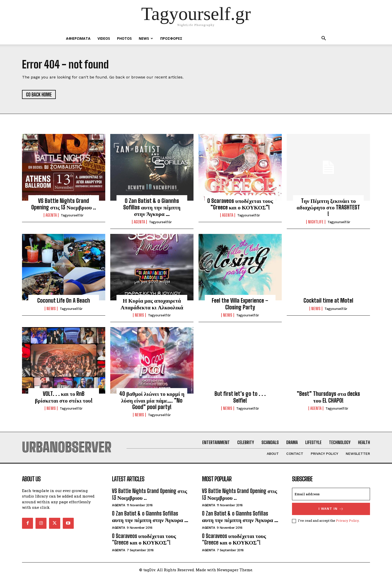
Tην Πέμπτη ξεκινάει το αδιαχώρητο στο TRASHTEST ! (328, 207)
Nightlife (316, 222)
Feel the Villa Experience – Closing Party (240, 304)
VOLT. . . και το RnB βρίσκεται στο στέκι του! (63, 397)
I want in (331, 509)
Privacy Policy (347, 521)
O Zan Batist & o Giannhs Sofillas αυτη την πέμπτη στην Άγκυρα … (152, 207)
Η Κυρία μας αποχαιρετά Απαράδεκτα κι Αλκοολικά (152, 304)
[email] (331, 494)
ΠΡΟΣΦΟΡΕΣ (171, 38)
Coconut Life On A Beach (64, 300)
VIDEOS (104, 38)
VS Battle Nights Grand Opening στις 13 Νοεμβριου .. (64, 204)
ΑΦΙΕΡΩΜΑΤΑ (78, 38)
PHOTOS (124, 38)
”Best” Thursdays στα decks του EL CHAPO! (328, 397)
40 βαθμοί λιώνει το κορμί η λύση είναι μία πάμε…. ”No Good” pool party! (152, 401)
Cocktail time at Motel (328, 300)
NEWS (146, 38)
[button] (323, 39)
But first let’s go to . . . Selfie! (240, 397)
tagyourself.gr (72, 216)
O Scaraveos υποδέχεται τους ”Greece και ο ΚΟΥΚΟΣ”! (240, 204)
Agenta (51, 215)
